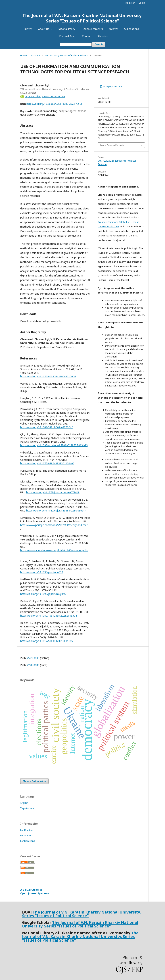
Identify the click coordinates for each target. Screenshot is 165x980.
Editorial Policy (67, 29)
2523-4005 (33, 658)
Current (28, 29)
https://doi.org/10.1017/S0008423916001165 (47, 641)
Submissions (132, 29)
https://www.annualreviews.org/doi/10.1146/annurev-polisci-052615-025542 (55, 550)
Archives (114, 29)
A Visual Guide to (35, 891)
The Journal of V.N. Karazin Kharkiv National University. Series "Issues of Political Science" (82, 18)
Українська (27, 808)
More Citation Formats (112, 145)
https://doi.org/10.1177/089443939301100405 (47, 463)
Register (130, 3)
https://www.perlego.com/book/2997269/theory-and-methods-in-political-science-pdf (55, 525)
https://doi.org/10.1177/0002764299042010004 (48, 376)
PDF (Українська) (113, 86)
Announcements (93, 29)
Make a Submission (34, 781)
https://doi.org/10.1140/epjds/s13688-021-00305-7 (56, 510)
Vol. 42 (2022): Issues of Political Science (67, 55)
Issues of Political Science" (85, 926)
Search (99, 44)
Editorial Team (68, 36)
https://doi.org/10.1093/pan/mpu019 (42, 572)
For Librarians (28, 841)
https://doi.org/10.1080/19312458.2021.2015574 (49, 616)
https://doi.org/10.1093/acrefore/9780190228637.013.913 (54, 445)
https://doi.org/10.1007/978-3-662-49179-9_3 (47, 427)
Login (142, 3)
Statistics (103, 36)
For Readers (27, 830)
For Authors (27, 835)
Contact (87, 36)
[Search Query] (76, 44)
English (24, 803)
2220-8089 (33, 665)
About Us (44, 29)
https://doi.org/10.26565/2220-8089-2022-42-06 (55, 104)
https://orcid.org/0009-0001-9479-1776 (45, 96)
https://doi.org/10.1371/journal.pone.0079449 (53, 492)
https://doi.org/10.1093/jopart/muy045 (43, 594)
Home (24, 55)
